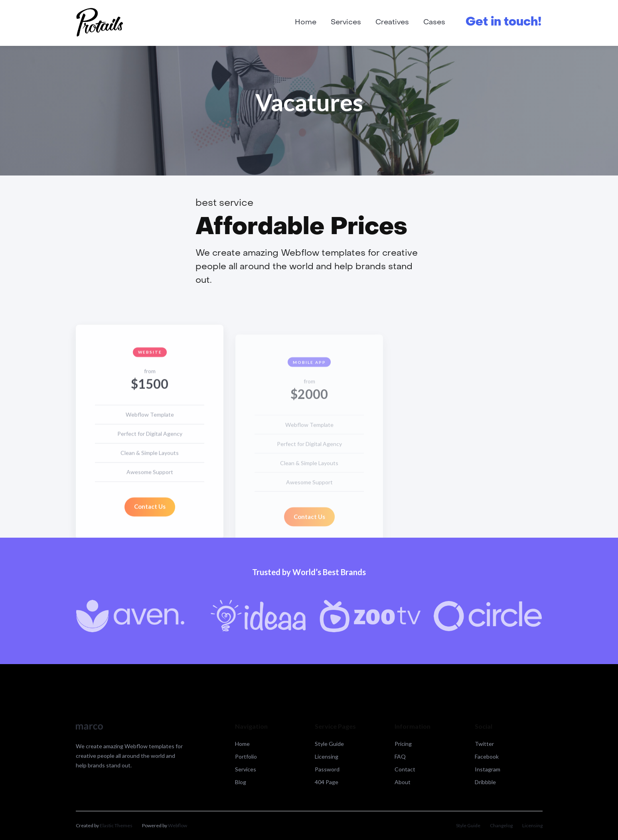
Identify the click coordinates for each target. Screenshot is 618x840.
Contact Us (149, 510)
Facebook (487, 756)
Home (306, 23)
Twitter (484, 744)
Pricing (403, 744)
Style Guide (329, 744)
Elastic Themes (116, 825)
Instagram (488, 769)
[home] (100, 23)
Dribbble (485, 782)
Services (346, 23)
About (403, 782)
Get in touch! (503, 23)
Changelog (501, 825)
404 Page (327, 782)
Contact (405, 769)
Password (327, 769)
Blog (241, 782)
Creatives (392, 23)
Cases (434, 23)
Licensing (327, 756)
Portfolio (246, 756)
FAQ (400, 756)
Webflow (178, 825)
